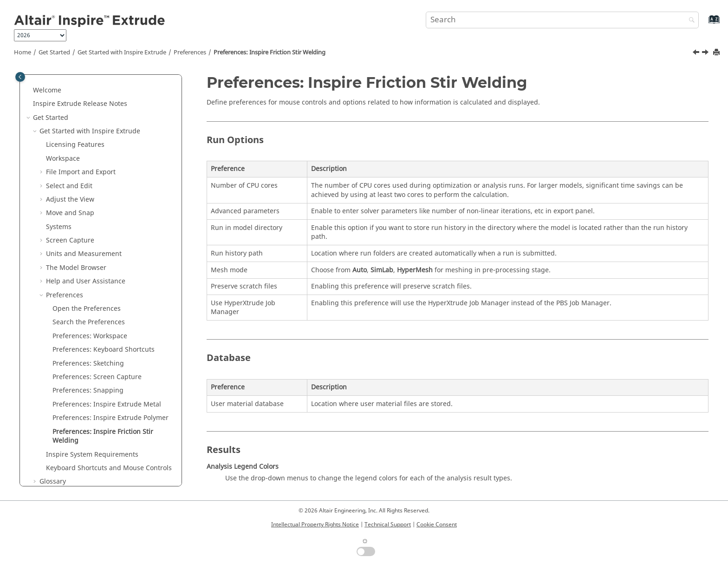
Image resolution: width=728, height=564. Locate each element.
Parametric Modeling (66, 469)
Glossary (53, 387)
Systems (59, 132)
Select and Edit (69, 91)
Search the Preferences (89, 227)
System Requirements (92, 360)
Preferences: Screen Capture (97, 282)
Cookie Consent (437, 525)
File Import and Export (81, 77)
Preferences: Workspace (90, 241)
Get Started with (122, 52)
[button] (42, 78)
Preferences (190, 52)
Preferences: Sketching (88, 269)
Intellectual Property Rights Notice (315, 525)
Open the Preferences (87, 214)
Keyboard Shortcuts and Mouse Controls (109, 373)
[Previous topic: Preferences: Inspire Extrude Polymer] (697, 53)
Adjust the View (70, 105)
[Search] (689, 21)
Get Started (54, 52)
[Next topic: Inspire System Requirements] (706, 53)
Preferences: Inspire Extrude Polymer (110, 323)
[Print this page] (717, 53)
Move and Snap (70, 118)
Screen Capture (70, 146)
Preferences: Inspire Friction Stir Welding (270, 52)
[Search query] (562, 20)
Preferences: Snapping (88, 296)
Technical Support (388, 525)
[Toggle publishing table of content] (20, 77)
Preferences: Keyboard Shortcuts (104, 255)
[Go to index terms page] (704, 24)
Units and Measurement (84, 159)
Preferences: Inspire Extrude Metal (107, 310)
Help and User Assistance (86, 187)
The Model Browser (76, 173)
